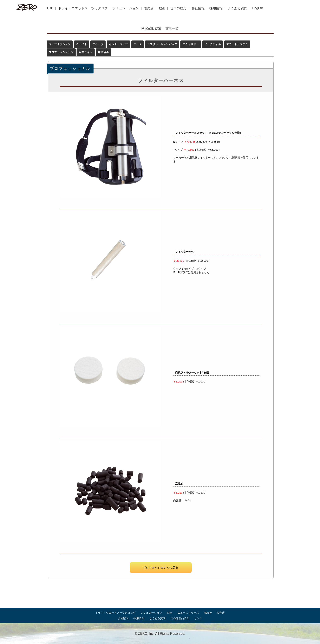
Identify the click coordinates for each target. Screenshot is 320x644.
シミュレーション (126, 8)
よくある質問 (237, 8)
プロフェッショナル (61, 52)
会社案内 (123, 618)
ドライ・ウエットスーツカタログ (83, 8)
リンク (198, 618)
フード (138, 44)
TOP (50, 8)
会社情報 (198, 8)
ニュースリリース (188, 613)
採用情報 (216, 8)
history (208, 613)
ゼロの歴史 (178, 8)
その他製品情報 (180, 618)
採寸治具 (103, 52)
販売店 (149, 8)
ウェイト (82, 44)
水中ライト (86, 52)
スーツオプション (60, 44)
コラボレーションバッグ (162, 44)
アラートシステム (237, 44)
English (258, 8)
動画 (162, 8)
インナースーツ (119, 44)
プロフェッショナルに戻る (161, 568)
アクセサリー (191, 44)
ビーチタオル (213, 44)
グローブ (98, 44)
